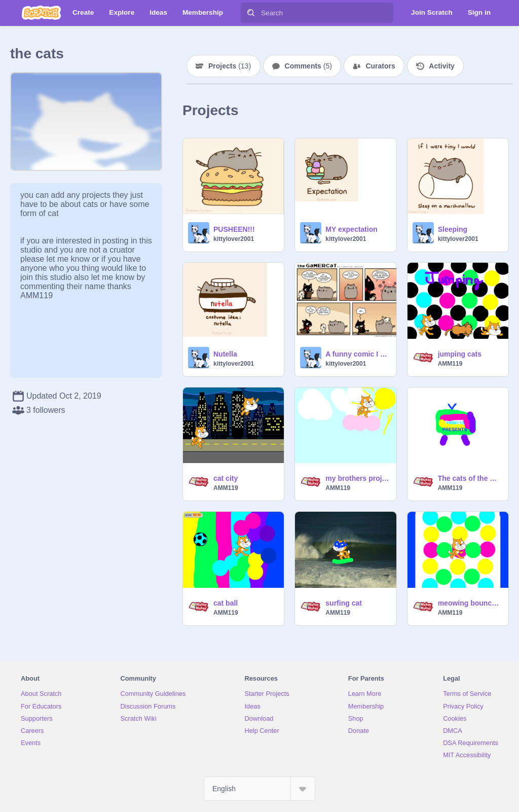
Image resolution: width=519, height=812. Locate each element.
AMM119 (450, 364)
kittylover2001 (234, 239)
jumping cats (460, 354)
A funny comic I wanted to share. (358, 354)
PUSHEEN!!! (234, 229)
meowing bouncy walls (470, 603)
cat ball (226, 603)
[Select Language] (259, 789)
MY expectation (351, 229)
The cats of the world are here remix (470, 478)
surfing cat (344, 603)
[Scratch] (41, 13)
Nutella (225, 354)
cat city (226, 478)
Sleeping (453, 229)
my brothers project (358, 478)
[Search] (251, 13)
